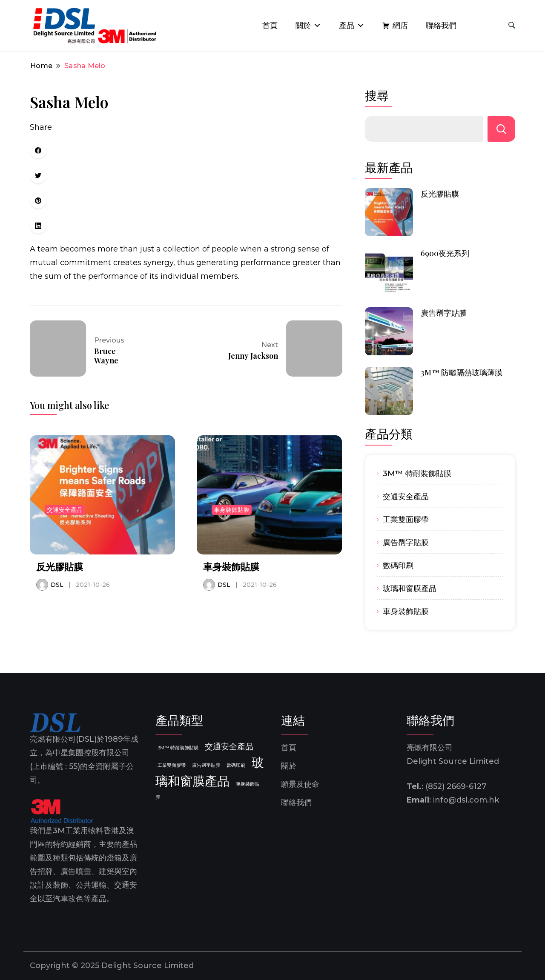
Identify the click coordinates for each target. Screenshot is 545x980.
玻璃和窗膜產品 (410, 588)
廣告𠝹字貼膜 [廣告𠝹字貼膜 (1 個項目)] (206, 765)
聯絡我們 (441, 26)
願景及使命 (300, 784)
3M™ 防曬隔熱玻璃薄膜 (462, 372)
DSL (57, 585)
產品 (352, 26)
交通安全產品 (65, 510)
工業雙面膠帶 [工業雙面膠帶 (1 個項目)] (172, 765)
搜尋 (377, 96)
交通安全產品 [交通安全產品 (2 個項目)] (229, 747)
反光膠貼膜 (60, 566)
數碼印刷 (398, 565)
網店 (400, 26)
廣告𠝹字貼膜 (444, 313)
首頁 (270, 26)
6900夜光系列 (445, 253)
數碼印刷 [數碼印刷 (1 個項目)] (236, 765)
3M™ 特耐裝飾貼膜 (417, 473)
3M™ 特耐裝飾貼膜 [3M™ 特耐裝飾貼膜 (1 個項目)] (178, 748)
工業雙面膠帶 (406, 519)
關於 (308, 26)
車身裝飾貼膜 (232, 510)
